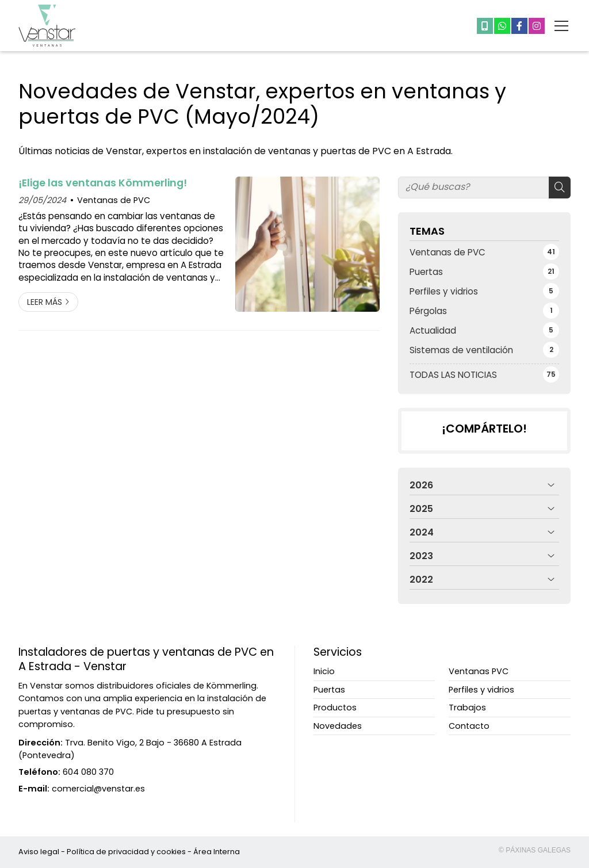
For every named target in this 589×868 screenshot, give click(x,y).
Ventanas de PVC (114, 200)
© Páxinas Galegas (535, 850)
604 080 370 (88, 772)
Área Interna (217, 852)
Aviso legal (39, 852)
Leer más (45, 302)
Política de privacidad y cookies (126, 852)
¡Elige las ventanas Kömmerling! (103, 183)
